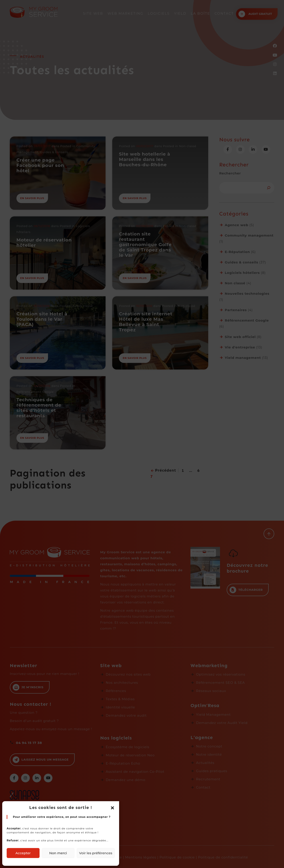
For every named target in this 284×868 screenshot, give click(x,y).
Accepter (23, 853)
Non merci (58, 853)
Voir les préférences (96, 853)
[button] (112, 808)
